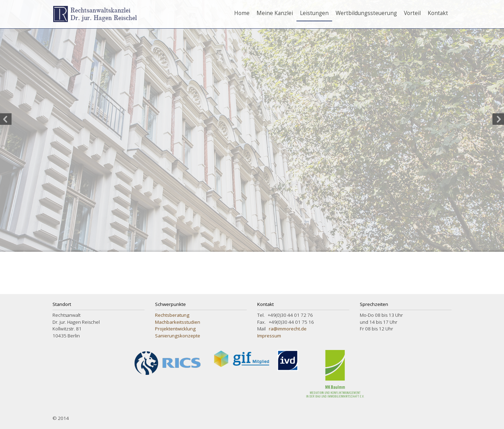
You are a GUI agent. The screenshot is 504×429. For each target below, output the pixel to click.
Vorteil (412, 13)
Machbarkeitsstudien (178, 322)
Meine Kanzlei (275, 13)
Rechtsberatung (172, 315)
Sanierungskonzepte (178, 336)
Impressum (269, 336)
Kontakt (438, 13)
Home (242, 13)
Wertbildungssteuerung (366, 13)
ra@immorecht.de (288, 329)
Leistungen (314, 13)
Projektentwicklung (175, 329)
